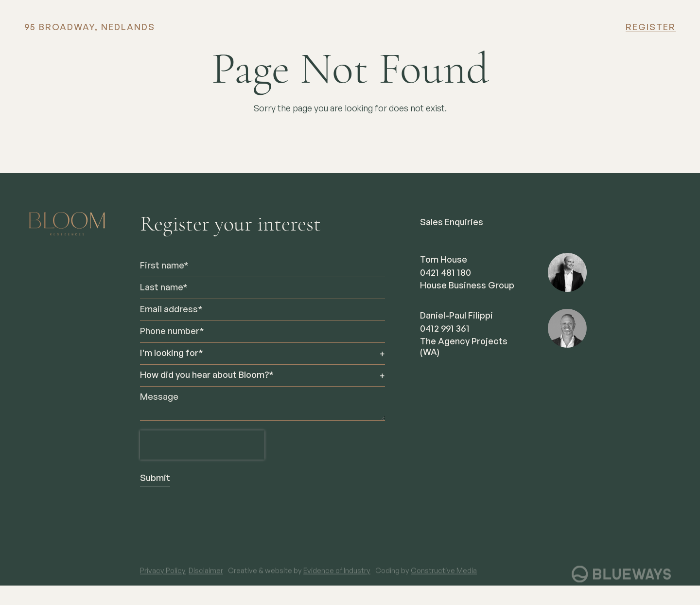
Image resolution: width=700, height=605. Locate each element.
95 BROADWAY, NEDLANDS (90, 28)
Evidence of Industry (337, 577)
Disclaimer (206, 577)
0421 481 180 (446, 273)
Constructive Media (444, 577)
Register (651, 28)
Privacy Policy (163, 577)
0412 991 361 (445, 329)
